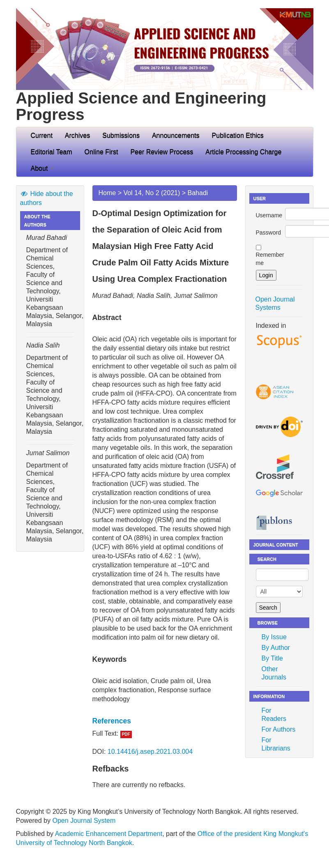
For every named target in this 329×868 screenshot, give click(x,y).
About (42, 168)
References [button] (112, 721)
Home (107, 193)
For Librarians (276, 744)
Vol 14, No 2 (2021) (152, 193)
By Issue (274, 637)
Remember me (270, 259)
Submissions (121, 135)
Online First (101, 152)
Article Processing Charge (243, 152)
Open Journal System (84, 821)
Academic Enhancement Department (109, 834)
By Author (276, 648)
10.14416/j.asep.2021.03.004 (150, 752)
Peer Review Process (162, 152)
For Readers (274, 715)
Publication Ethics (238, 135)
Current (42, 135)
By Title (272, 658)
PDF (126, 734)
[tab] (165, 721)
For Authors (279, 729)
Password (268, 233)
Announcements (176, 135)
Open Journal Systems (275, 303)
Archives (77, 135)
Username (269, 215)
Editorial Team (52, 152)
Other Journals (274, 673)
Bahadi (198, 193)
